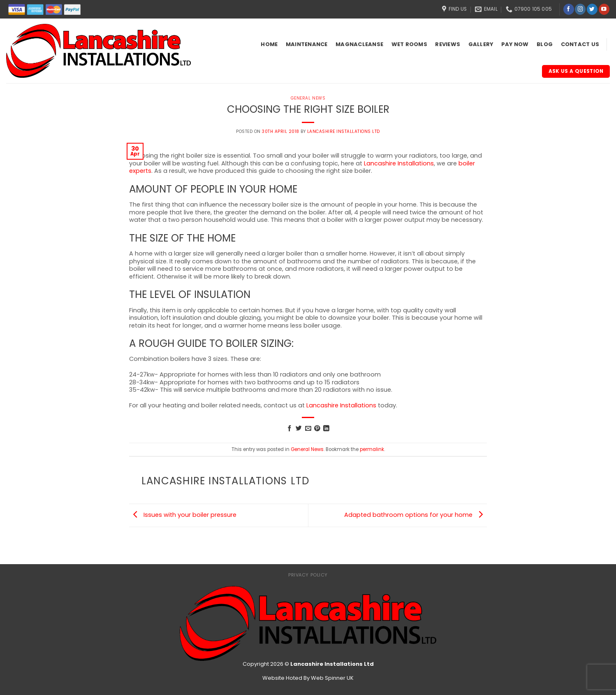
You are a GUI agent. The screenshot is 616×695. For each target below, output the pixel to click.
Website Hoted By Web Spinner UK (308, 678)
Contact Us (580, 44)
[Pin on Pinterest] (317, 429)
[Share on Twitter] (299, 429)
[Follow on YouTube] (604, 9)
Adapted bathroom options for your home (416, 515)
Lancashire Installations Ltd (344, 131)
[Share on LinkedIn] (326, 429)
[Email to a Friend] (308, 429)
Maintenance (307, 44)
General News (308, 98)
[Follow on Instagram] (580, 9)
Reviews (448, 44)
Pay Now (515, 44)
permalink (372, 449)
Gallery (481, 44)
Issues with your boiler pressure (183, 515)
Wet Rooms (409, 44)
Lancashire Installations (399, 163)
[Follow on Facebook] (569, 9)
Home (269, 44)
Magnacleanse (359, 44)
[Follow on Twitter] (592, 9)
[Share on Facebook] (290, 429)
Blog (545, 44)
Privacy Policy (308, 575)
